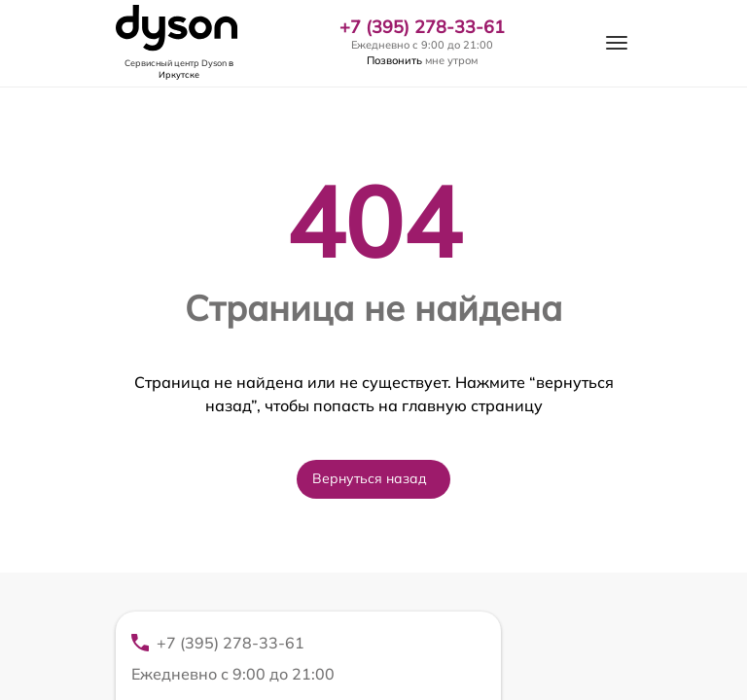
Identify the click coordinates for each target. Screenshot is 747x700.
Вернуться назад (370, 478)
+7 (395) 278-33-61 (422, 27)
